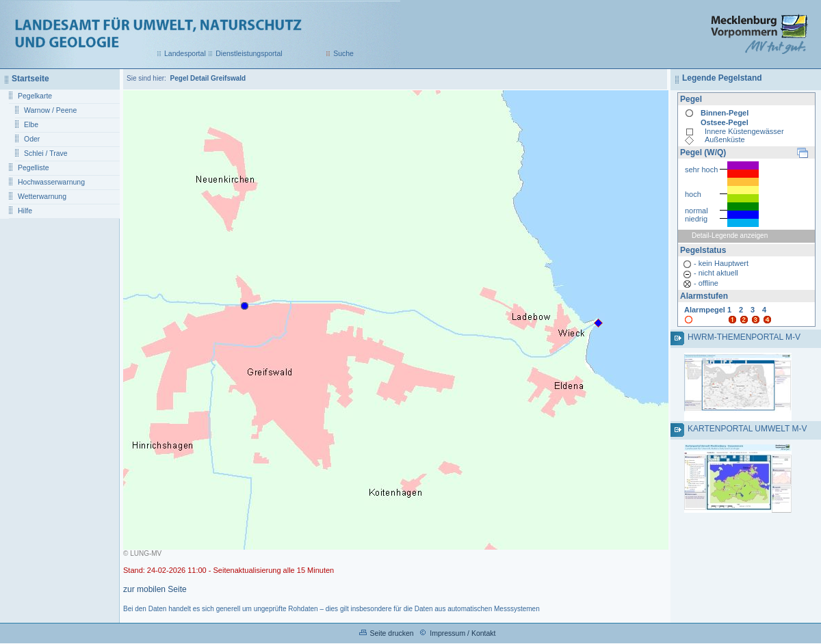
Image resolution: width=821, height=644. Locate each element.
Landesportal (185, 53)
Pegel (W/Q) (703, 152)
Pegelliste (34, 167)
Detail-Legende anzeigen (730, 236)
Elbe (31, 124)
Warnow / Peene (50, 110)
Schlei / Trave (46, 153)
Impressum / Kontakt (462, 633)
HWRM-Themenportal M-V (744, 337)
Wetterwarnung (42, 196)
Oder (32, 139)
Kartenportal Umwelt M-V (747, 429)
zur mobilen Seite (155, 589)
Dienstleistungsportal (249, 53)
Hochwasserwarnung (51, 182)
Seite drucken (391, 633)
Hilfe (25, 211)
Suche (343, 53)
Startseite (30, 79)
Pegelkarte (35, 96)
